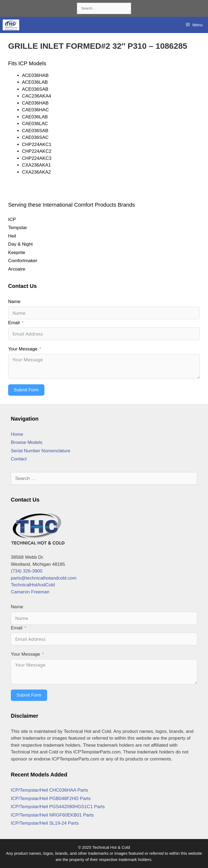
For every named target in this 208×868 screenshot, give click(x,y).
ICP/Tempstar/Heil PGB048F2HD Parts (51, 799)
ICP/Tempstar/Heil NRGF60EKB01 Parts (52, 815)
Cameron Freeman (30, 592)
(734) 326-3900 (27, 571)
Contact (19, 459)
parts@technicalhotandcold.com (44, 578)
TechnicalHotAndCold (33, 585)
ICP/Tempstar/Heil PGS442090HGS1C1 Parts (58, 807)
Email (14, 323)
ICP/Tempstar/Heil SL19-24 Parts (45, 823)
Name (14, 302)
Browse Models (27, 442)
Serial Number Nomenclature (40, 451)
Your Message (23, 349)
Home (17, 434)
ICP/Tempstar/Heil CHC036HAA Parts (49, 790)
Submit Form (26, 390)
